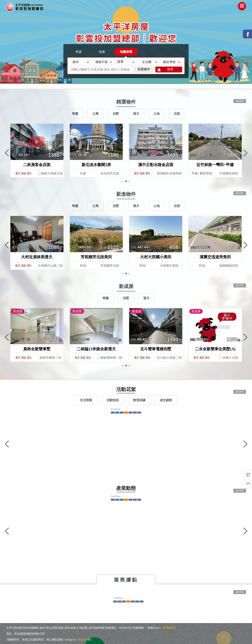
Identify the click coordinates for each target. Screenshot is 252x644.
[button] (123, 181)
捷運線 (122, 62)
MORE (240, 193)
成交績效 (166, 400)
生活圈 (147, 62)
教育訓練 (139, 400)
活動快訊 (113, 400)
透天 (136, 114)
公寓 (95, 114)
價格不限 (102, 62)
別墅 (116, 114)
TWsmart (82, 640)
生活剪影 (86, 400)
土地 (157, 114)
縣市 (79, 62)
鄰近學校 (170, 62)
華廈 (75, 114)
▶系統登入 (170, 628)
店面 (177, 114)
